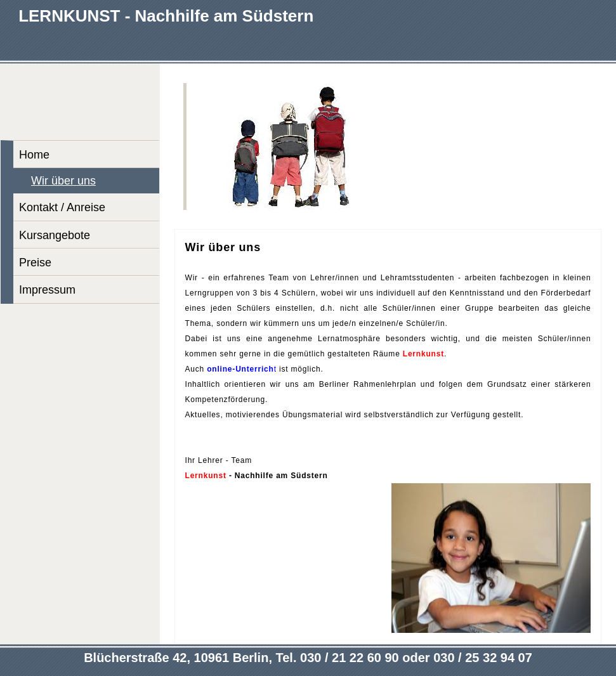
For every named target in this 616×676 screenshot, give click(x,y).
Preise (35, 263)
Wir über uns (63, 181)
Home (34, 155)
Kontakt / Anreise (62, 207)
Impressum (47, 290)
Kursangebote (55, 235)
